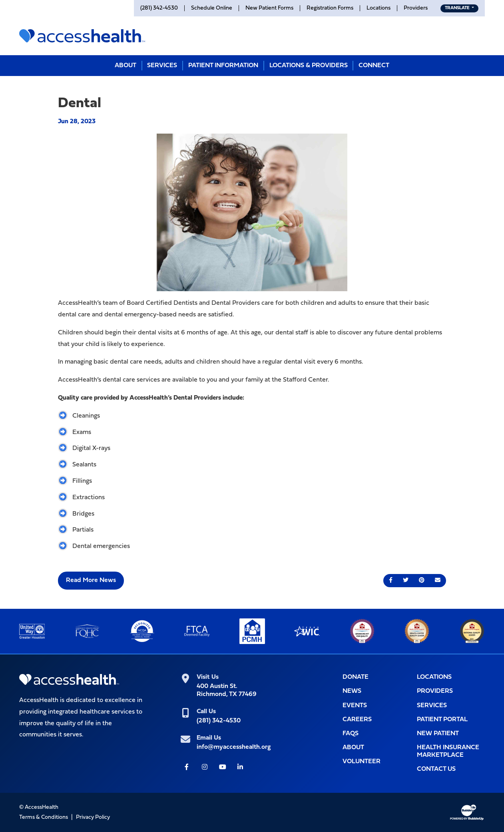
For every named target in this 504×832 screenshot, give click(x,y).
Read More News (91, 580)
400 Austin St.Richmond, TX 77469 (227, 690)
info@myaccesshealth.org (234, 747)
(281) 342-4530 (219, 721)
